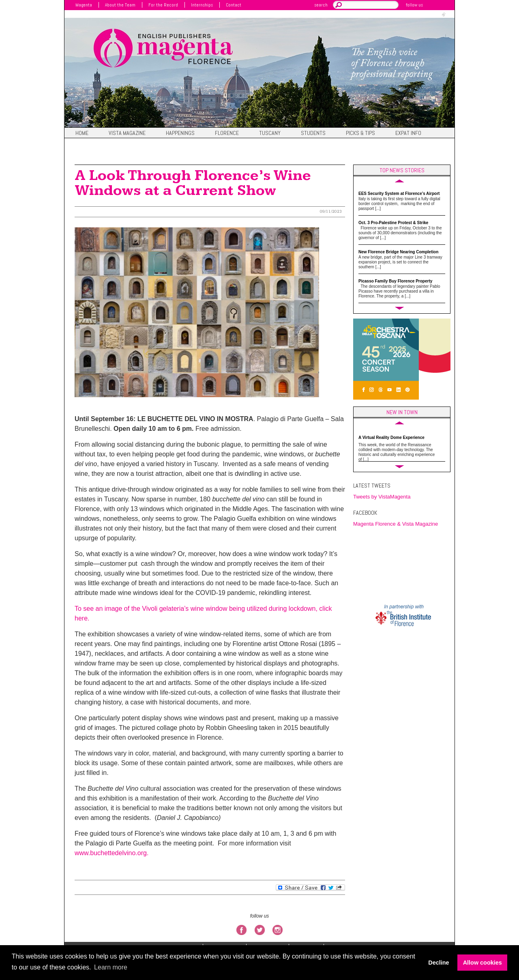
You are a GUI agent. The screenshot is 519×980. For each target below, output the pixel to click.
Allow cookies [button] (483, 963)
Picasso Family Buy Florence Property (395, 281)
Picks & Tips (360, 133)
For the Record (163, 5)
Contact (234, 5)
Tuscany (270, 133)
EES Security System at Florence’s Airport (399, 194)
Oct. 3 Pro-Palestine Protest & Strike (393, 223)
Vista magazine (127, 133)
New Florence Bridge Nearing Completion (398, 252)
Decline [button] (439, 963)
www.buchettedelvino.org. (112, 853)
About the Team (120, 5)
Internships (202, 5)
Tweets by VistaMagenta (382, 497)
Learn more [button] (111, 967)
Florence (227, 133)
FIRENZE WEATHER (404, 565)
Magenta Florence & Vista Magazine (396, 524)
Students (313, 133)
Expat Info (408, 133)
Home (82, 133)
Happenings (180, 133)
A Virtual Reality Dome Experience (391, 438)
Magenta (84, 5)
